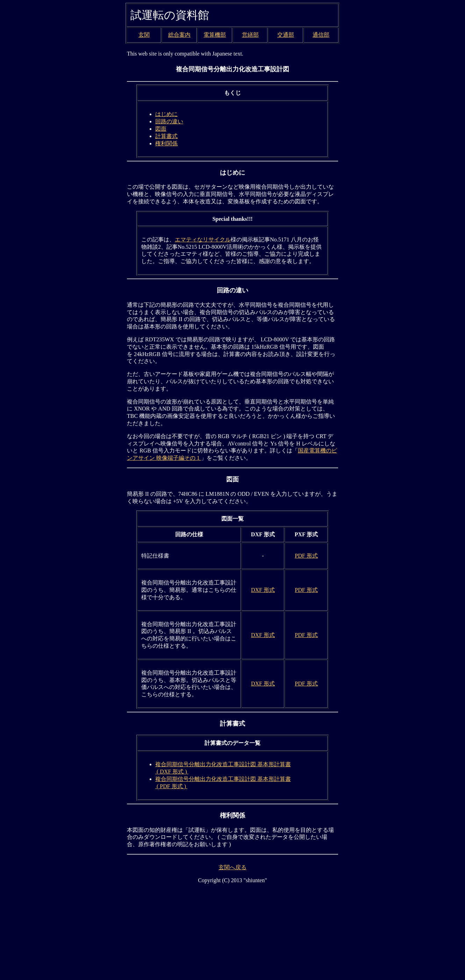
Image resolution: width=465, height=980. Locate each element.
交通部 (286, 35)
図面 (161, 129)
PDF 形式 (306, 556)
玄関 (144, 35)
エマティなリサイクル (203, 239)
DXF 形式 (263, 590)
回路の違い (169, 121)
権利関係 (166, 143)
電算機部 (215, 35)
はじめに (166, 114)
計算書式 (166, 136)
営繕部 (250, 35)
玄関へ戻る (232, 867)
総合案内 (179, 35)
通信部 (321, 35)
